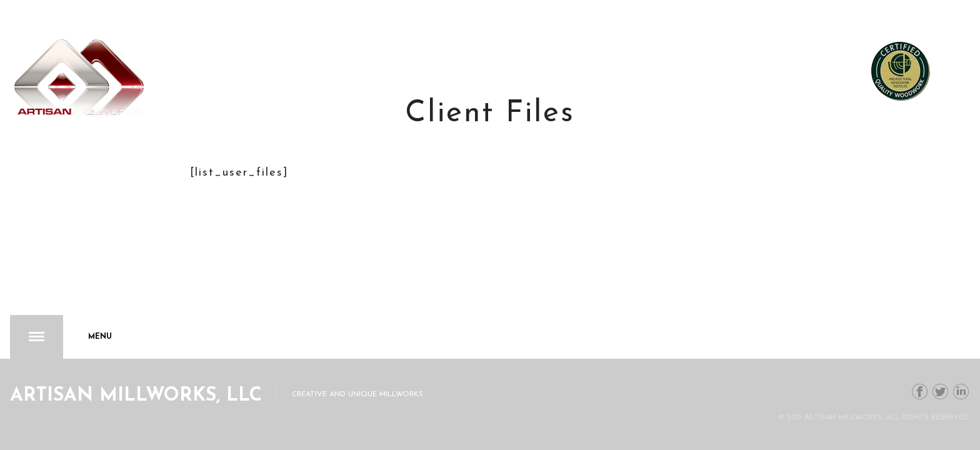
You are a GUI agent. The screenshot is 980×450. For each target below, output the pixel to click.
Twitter (941, 392)
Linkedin (961, 392)
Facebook (920, 392)
